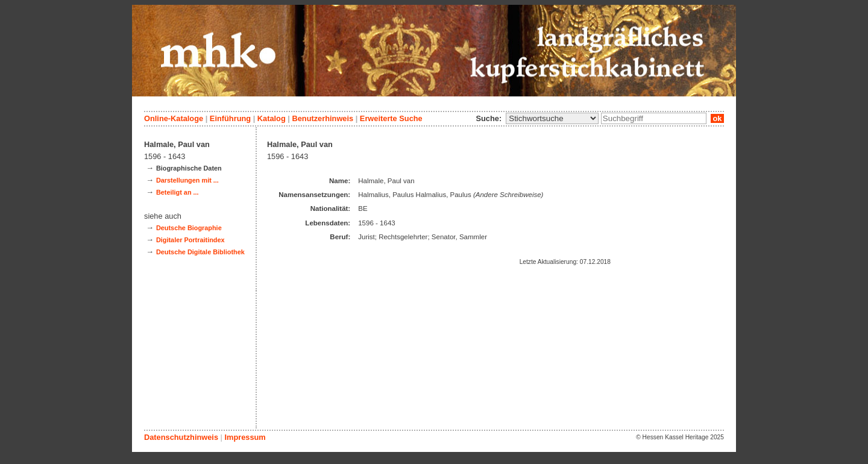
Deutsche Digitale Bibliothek (200, 252)
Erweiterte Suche (391, 118)
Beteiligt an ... (178, 192)
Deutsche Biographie (189, 228)
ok (717, 118)
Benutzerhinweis (322, 118)
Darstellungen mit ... (187, 180)
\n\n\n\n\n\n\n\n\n (552, 118)
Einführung (230, 118)
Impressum (245, 437)
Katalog (272, 118)
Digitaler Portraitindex (190, 240)
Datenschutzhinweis (181, 437)
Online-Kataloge (174, 118)
